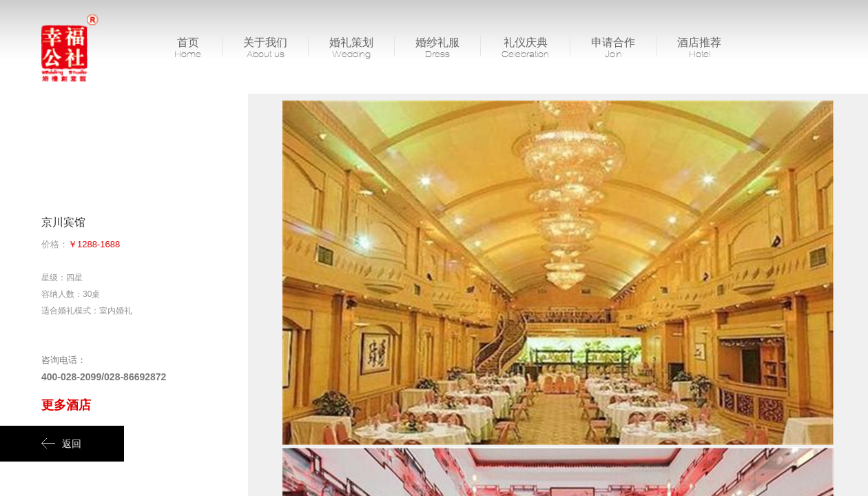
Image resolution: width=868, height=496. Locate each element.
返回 (61, 444)
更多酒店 (66, 405)
